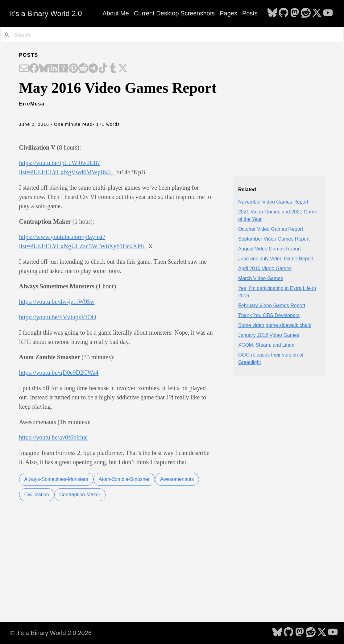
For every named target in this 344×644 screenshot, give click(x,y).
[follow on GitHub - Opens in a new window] (284, 13)
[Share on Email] (24, 69)
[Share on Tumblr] (113, 69)
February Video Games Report (272, 305)
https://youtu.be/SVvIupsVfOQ (58, 317)
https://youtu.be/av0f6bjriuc (54, 437)
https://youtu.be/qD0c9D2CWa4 (59, 373)
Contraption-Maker (80, 495)
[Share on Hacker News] (64, 69)
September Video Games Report (274, 239)
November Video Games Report (273, 202)
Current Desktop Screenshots (174, 13)
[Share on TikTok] (103, 69)
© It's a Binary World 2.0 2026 (51, 633)
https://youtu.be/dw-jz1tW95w (57, 302)
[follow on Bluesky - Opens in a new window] (272, 13)
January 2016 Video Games (269, 335)
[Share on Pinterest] (73, 69)
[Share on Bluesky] (44, 69)
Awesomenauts (177, 479)
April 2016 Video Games (265, 268)
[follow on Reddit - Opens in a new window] (306, 13)
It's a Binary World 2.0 (46, 13)
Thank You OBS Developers (269, 315)
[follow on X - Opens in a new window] (317, 13)
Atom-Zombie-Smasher (124, 479)
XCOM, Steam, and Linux (266, 345)
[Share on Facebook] (34, 69)
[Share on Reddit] (83, 69)
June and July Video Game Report (276, 259)
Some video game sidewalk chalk (275, 325)
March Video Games (261, 278)
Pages (228, 13)
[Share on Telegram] (93, 69)
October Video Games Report (271, 229)
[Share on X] (123, 69)
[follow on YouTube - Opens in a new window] (328, 13)
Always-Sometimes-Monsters (56, 479)
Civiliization (37, 495)
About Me (116, 13)
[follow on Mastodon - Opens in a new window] (295, 13)
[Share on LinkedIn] (54, 69)
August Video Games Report (269, 249)
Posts (250, 13)
